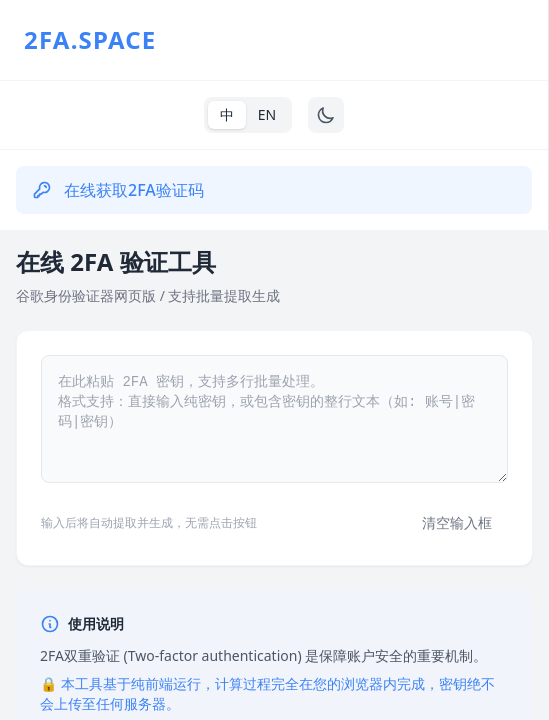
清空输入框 (457, 522)
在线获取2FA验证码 (118, 190)
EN (267, 114)
